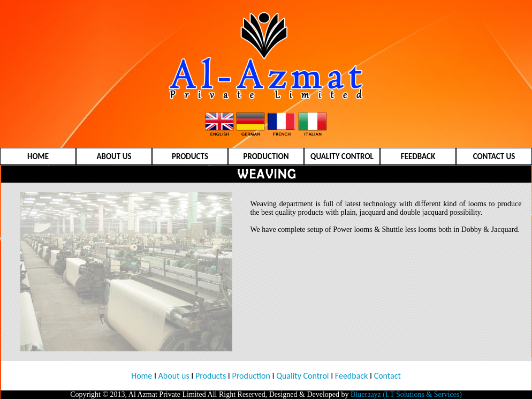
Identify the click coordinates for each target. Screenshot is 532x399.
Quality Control (302, 376)
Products (211, 376)
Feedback (350, 376)
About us (174, 376)
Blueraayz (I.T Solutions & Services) (406, 394)
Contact (387, 376)
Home (142, 376)
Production (251, 376)
